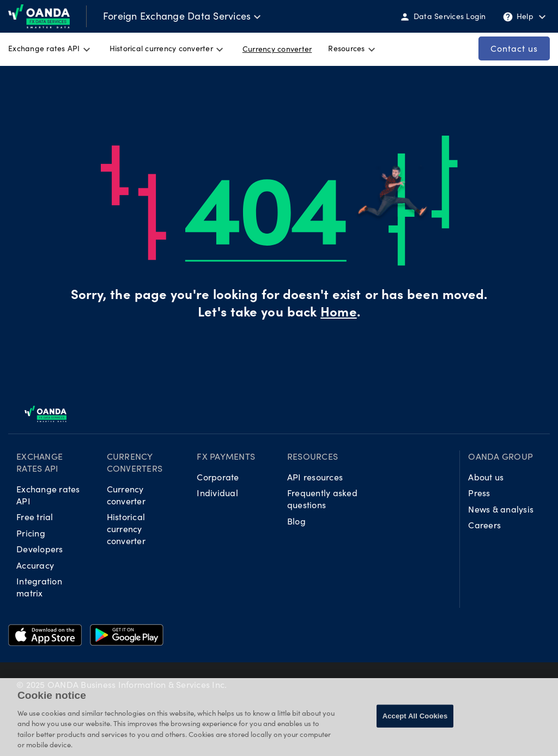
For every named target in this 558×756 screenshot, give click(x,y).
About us (486, 477)
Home (338, 314)
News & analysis (501, 509)
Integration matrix (39, 587)
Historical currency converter (126, 529)
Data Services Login (443, 17)
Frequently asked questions (322, 499)
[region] (279, 717)
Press (479, 493)
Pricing (31, 533)
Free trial (35, 517)
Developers (40, 549)
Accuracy (35, 565)
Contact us (514, 48)
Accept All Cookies (415, 716)
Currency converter (126, 495)
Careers (484, 525)
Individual (217, 493)
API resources (315, 477)
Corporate (218, 477)
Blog (296, 521)
